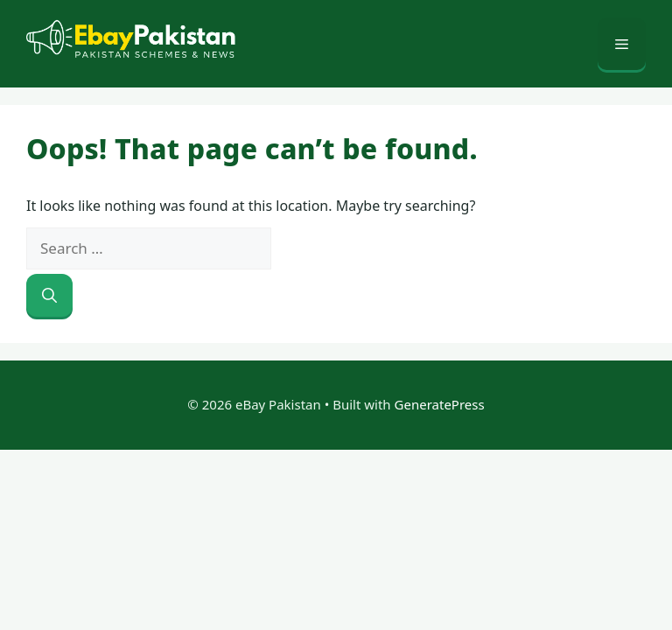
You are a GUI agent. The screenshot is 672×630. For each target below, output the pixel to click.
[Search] (49, 296)
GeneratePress (440, 404)
